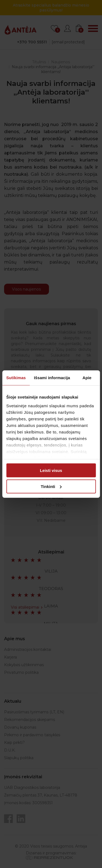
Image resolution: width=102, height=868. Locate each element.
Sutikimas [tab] (16, 378)
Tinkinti (51, 486)
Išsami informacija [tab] (52, 378)
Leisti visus (51, 470)
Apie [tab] (87, 378)
